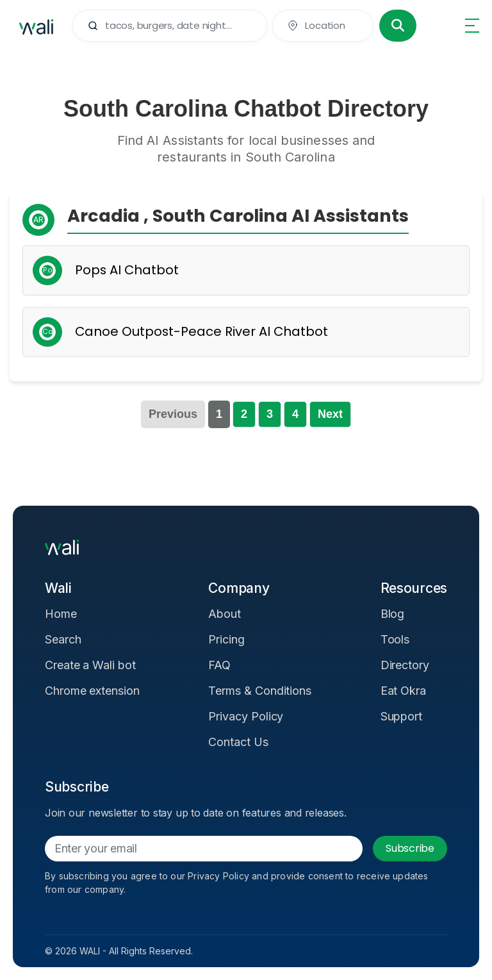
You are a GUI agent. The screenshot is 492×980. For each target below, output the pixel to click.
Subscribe (410, 848)
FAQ (219, 665)
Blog (393, 614)
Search (63, 639)
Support (402, 716)
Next (330, 414)
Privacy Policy (246, 716)
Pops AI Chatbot (127, 270)
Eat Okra (403, 691)
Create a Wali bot (90, 665)
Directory (405, 665)
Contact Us (238, 742)
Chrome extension (92, 691)
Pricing (226, 639)
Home (61, 614)
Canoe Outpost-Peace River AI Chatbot (201, 331)
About (225, 614)
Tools (395, 639)
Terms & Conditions (260, 691)
